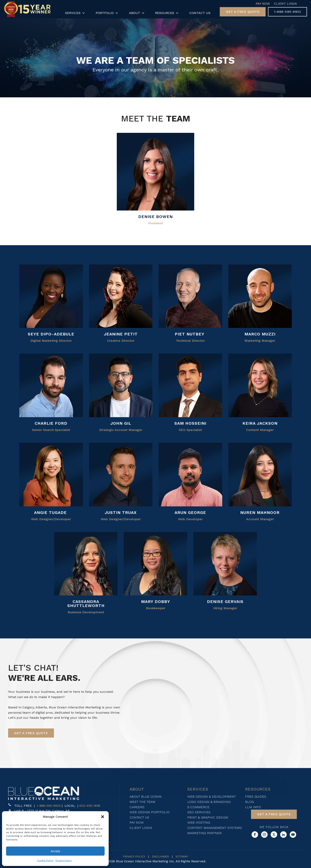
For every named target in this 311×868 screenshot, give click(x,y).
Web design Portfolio (150, 812)
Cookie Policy (45, 860)
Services (75, 13)
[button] (103, 817)
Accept (55, 851)
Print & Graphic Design (208, 817)
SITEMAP (182, 856)
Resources (167, 13)
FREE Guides (256, 797)
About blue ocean (146, 797)
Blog (249, 802)
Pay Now (263, 4)
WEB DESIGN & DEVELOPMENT (212, 797)
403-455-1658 (90, 806)
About (137, 13)
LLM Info (253, 807)
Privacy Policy (64, 860)
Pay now (137, 822)
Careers (137, 807)
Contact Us (200, 13)
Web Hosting (199, 822)
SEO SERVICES (199, 812)
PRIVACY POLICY (134, 856)
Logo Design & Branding (209, 802)
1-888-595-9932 (49, 806)
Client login (141, 828)
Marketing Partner (204, 833)
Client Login (285, 4)
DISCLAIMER (160, 856)
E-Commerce (198, 807)
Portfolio (107, 13)
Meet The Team (142, 802)
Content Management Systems (215, 828)
